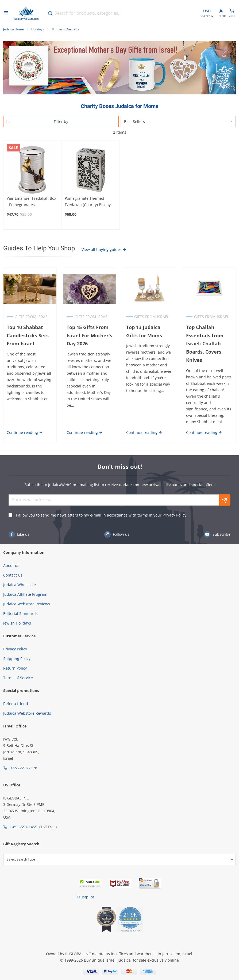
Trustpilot (85, 897)
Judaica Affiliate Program (25, 594)
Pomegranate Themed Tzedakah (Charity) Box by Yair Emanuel (88, 202)
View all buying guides (104, 249)
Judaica (124, 960)
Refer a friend (16, 704)
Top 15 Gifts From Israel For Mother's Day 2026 (89, 335)
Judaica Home (14, 29)
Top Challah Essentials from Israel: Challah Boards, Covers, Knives (205, 344)
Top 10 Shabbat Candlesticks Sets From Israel (28, 335)
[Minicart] (232, 13)
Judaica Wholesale (20, 585)
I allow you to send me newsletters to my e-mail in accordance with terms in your (101, 515)
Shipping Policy (17, 659)
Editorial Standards (20, 613)
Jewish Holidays (17, 623)
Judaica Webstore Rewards (27, 713)
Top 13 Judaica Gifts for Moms (144, 331)
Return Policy (15, 668)
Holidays (38, 29)
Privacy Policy (174, 515)
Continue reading (25, 432)
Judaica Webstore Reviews (27, 604)
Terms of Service (18, 678)
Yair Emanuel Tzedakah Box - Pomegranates (31, 201)
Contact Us (13, 575)
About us (11, 565)
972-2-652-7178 (23, 768)
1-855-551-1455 (23, 827)
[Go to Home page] (26, 13)
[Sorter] (178, 122)
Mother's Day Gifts (65, 29)
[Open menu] (6, 13)
